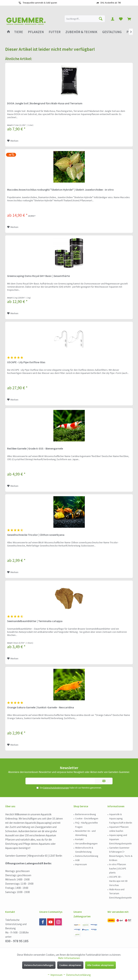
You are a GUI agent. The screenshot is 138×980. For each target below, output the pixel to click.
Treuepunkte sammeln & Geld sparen (40, 3)
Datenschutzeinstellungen (39, 965)
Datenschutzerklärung (87, 856)
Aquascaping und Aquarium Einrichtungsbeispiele (120, 839)
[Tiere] (19, 32)
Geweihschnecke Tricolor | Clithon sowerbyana (36, 535)
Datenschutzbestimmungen (56, 788)
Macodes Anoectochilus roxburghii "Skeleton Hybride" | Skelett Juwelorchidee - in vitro (60, 190)
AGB (77, 860)
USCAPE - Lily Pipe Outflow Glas (26, 362)
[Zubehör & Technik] (81, 32)
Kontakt (79, 839)
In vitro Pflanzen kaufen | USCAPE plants (118, 869)
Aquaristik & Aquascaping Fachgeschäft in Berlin (121, 818)
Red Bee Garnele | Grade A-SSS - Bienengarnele (35, 448)
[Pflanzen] (36, 32)
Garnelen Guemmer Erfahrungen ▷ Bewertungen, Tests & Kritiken (121, 854)
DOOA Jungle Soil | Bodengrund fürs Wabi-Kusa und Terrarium (45, 103)
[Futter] (55, 32)
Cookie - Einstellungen (87, 818)
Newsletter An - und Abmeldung (85, 833)
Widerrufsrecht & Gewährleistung (84, 850)
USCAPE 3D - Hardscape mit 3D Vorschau (118, 881)
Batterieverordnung (86, 814)
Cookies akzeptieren (70, 965)
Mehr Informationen (69, 958)
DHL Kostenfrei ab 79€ (111, 3)
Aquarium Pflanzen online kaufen (119, 829)
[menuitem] (129, 19)
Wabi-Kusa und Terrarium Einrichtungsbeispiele (120, 894)
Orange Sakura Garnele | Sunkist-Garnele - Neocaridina (41, 707)
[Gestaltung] (112, 32)
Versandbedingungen (86, 843)
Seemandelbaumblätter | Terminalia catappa (35, 621)
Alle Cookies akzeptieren (100, 965)
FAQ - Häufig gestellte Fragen (87, 825)
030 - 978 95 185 (17, 941)
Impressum (81, 864)
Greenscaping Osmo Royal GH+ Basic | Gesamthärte (38, 276)
